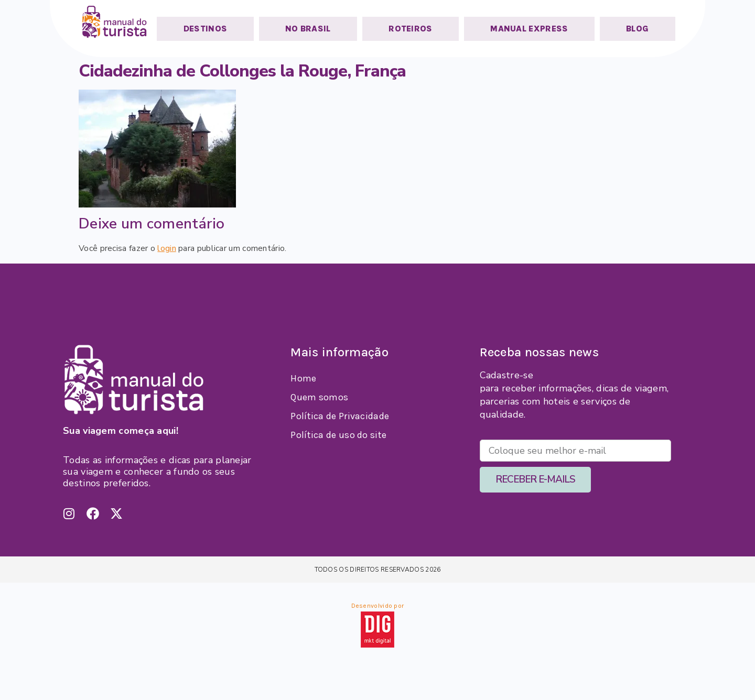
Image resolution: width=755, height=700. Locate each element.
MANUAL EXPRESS (529, 29)
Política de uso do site (338, 435)
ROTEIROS (410, 29)
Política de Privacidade (340, 416)
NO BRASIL (308, 29)
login (167, 248)
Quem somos (319, 397)
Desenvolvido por (378, 606)
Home (303, 378)
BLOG (637, 29)
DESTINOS (205, 29)
